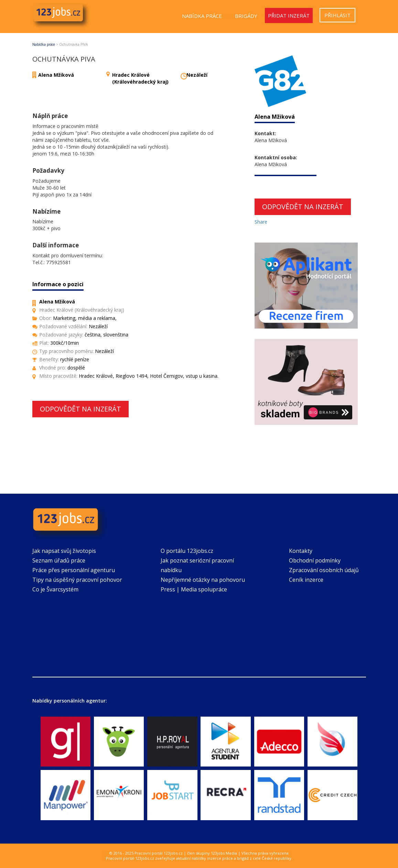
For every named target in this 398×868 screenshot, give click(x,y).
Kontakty (301, 551)
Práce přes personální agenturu (74, 570)
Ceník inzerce (306, 580)
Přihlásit (337, 15)
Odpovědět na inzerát (80, 409)
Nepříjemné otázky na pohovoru (203, 580)
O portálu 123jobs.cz (187, 551)
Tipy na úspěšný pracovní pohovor (77, 580)
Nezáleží (197, 75)
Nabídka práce (202, 16)
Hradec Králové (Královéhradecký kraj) (140, 78)
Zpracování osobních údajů (324, 570)
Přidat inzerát (289, 15)
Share (261, 222)
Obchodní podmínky (315, 560)
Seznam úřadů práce (59, 560)
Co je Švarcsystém (55, 589)
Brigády (246, 16)
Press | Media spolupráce (194, 589)
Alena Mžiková (56, 75)
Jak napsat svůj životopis (64, 551)
